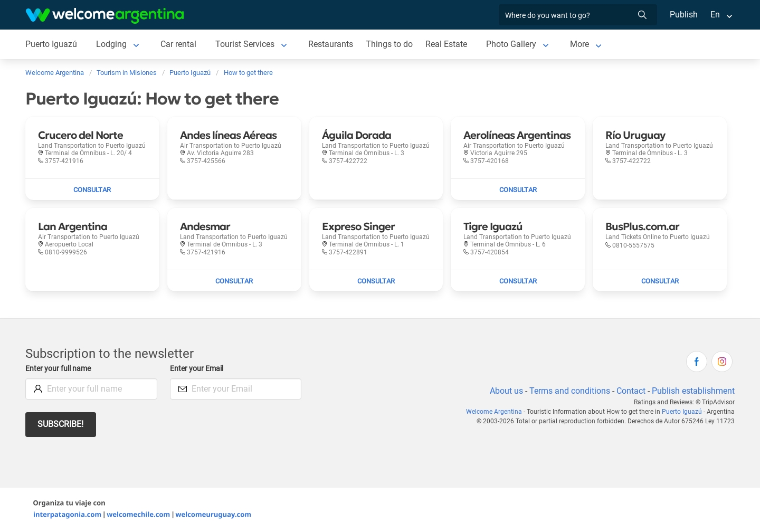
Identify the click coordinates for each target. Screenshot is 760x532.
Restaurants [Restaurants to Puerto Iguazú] (332, 44)
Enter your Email (198, 369)
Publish (684, 15)
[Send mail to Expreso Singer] (376, 281)
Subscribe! (61, 424)
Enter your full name (60, 369)
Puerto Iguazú (683, 412)
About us (505, 391)
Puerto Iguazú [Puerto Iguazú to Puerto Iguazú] (51, 44)
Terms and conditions (568, 391)
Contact (630, 391)
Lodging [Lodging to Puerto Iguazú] (112, 44)
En (715, 15)
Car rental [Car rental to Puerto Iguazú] (179, 44)
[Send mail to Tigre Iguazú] (518, 281)
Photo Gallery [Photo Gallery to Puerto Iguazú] (513, 44)
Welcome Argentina (498, 412)
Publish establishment (693, 391)
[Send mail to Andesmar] (234, 281)
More (582, 44)
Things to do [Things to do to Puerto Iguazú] (391, 44)
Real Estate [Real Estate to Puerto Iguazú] (448, 44)
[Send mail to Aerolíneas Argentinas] (518, 189)
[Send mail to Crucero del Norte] (92, 189)
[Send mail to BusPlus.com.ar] (660, 281)
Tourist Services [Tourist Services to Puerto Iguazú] (246, 44)
